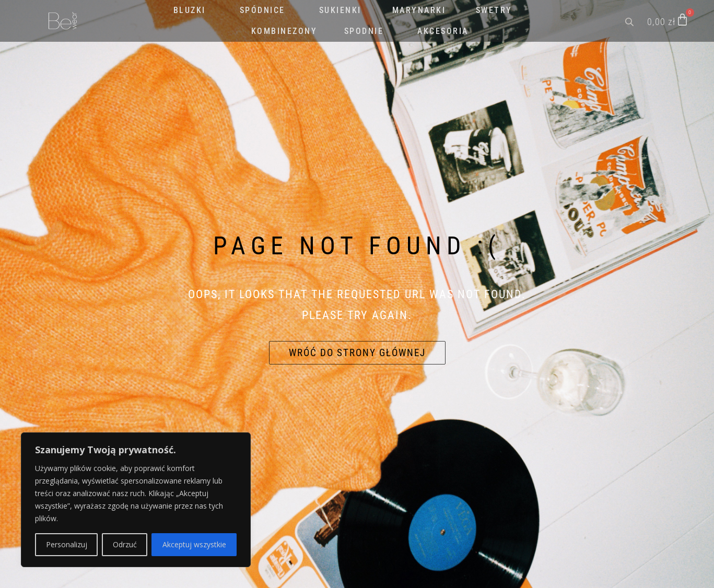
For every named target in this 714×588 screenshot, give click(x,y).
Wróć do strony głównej (357, 353)
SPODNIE (364, 31)
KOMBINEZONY (284, 31)
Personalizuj (67, 544)
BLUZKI (190, 10)
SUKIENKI (340, 10)
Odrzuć (125, 544)
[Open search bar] (630, 21)
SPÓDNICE (262, 10)
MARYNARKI (419, 10)
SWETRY (494, 10)
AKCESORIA (443, 31)
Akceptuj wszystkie (194, 544)
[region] (136, 500)
